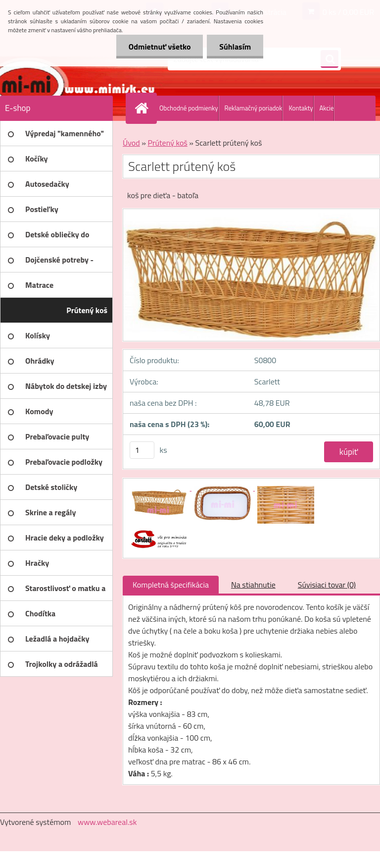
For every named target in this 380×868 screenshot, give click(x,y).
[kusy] (142, 450)
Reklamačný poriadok (254, 108)
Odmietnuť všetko (159, 47)
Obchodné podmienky (189, 108)
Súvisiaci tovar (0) (327, 585)
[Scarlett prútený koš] (160, 488)
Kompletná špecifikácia (171, 585)
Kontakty (301, 108)
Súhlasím (235, 47)
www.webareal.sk (107, 822)
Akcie (327, 108)
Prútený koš (167, 143)
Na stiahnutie (253, 585)
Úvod (131, 143)
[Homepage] (143, 108)
